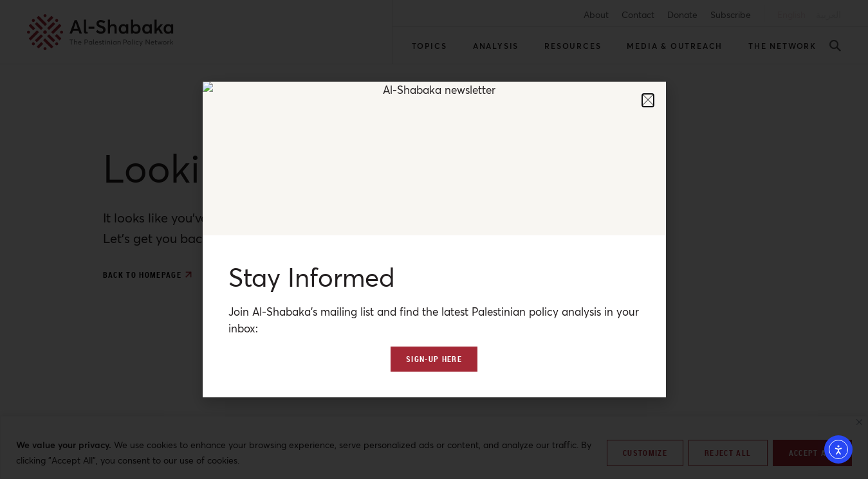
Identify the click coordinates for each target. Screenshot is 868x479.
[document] (434, 239)
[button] (648, 100)
